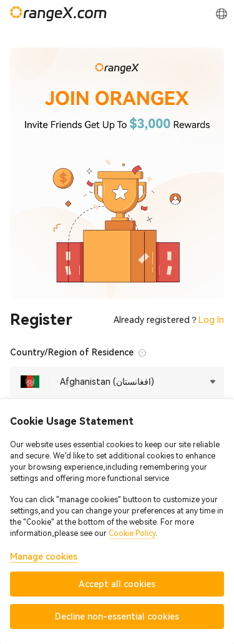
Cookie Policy (132, 533)
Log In (211, 320)
